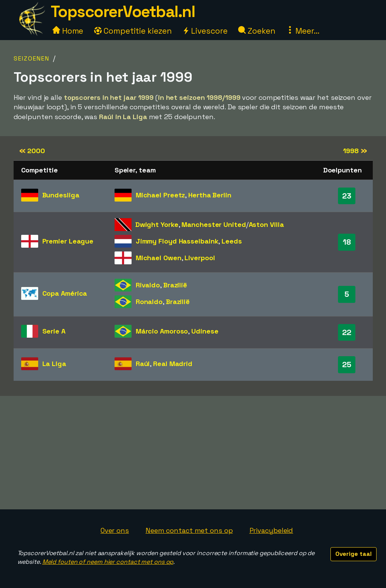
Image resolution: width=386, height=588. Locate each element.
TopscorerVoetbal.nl (123, 12)
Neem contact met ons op (189, 530)
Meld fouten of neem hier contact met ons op (108, 562)
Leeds (232, 241)
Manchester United (214, 224)
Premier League (68, 241)
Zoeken (257, 31)
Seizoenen (32, 58)
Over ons (115, 530)
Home (68, 31)
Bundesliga (61, 195)
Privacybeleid (271, 530)
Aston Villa (266, 224)
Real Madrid (173, 364)
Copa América (65, 293)
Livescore (205, 31)
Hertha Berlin (210, 195)
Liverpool (200, 258)
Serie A (54, 331)
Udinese (205, 331)
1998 (355, 151)
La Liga (54, 364)
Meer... (303, 31)
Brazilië (175, 285)
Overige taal (353, 554)
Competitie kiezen (133, 31)
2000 (32, 151)
